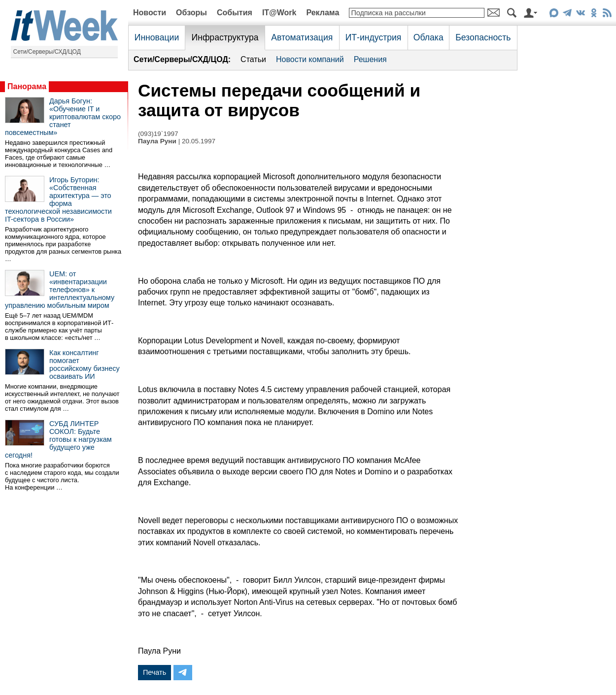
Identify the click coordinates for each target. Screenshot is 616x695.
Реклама (323, 13)
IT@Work (279, 13)
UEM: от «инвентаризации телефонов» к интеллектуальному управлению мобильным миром (60, 290)
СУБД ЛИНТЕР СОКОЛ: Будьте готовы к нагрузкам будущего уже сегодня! (58, 439)
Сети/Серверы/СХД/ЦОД (47, 52)
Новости (150, 13)
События (235, 13)
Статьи (253, 59)
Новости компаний (310, 59)
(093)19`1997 (158, 134)
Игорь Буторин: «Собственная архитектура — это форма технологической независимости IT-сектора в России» (58, 199)
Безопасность (483, 37)
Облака (428, 37)
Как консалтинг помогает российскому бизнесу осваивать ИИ (85, 364)
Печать (154, 672)
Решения (370, 59)
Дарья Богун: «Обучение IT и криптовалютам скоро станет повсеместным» (63, 117)
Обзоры (191, 13)
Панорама (27, 86)
